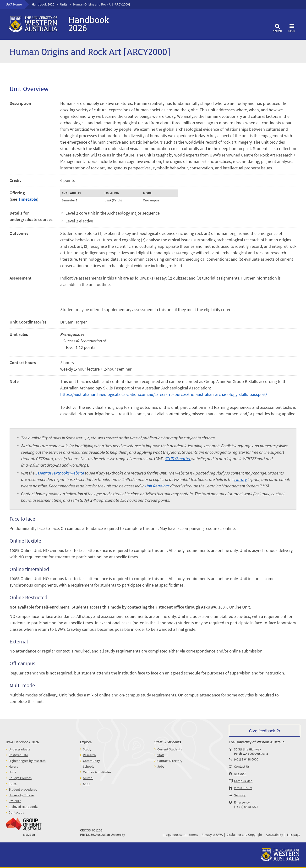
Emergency (242, 802)
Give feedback (262, 731)
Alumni (88, 778)
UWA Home (14, 4)
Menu (292, 27)
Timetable (28, 199)
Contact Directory (170, 761)
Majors (13, 766)
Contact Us (242, 766)
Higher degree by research (27, 761)
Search (277, 27)
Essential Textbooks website (60, 473)
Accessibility (274, 835)
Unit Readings (157, 486)
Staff (161, 755)
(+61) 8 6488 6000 (246, 759)
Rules (13, 784)
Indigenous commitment (180, 835)
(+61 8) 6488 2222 (246, 807)
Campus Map (243, 781)
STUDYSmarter (178, 459)
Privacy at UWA (212, 835)
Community (91, 761)
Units (64, 4)
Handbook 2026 (43, 4)
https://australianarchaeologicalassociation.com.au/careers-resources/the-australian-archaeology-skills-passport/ (164, 394)
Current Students (170, 749)
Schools (89, 766)
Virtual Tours (243, 788)
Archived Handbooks (23, 807)
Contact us (16, 812)
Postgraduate (18, 755)
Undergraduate (19, 749)
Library (240, 479)
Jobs (161, 766)
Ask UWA (240, 774)
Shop (87, 784)
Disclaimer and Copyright (244, 835)
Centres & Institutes (97, 772)
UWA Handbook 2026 (22, 742)
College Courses (20, 778)
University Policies (22, 795)
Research (89, 755)
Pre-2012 (15, 801)
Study (87, 749)
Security (240, 795)
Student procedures (23, 789)
